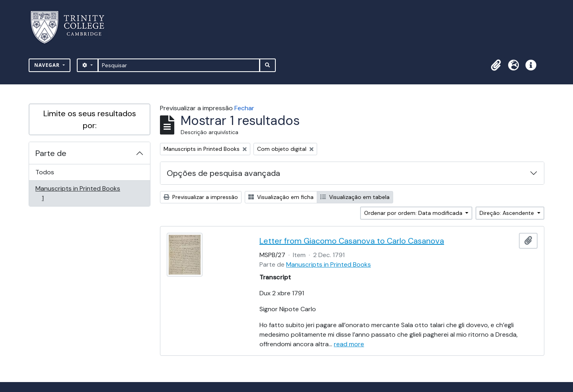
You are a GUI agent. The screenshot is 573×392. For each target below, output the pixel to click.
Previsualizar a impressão (201, 197)
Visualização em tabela (355, 197)
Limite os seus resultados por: (90, 119)
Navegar (48, 65)
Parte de (51, 153)
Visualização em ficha (281, 197)
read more (349, 344)
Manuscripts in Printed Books (78, 193)
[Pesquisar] (179, 65)
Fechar (244, 108)
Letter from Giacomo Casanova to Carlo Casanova (352, 241)
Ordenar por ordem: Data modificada (414, 213)
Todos (45, 172)
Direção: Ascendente (508, 213)
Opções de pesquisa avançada (223, 173)
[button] (496, 65)
